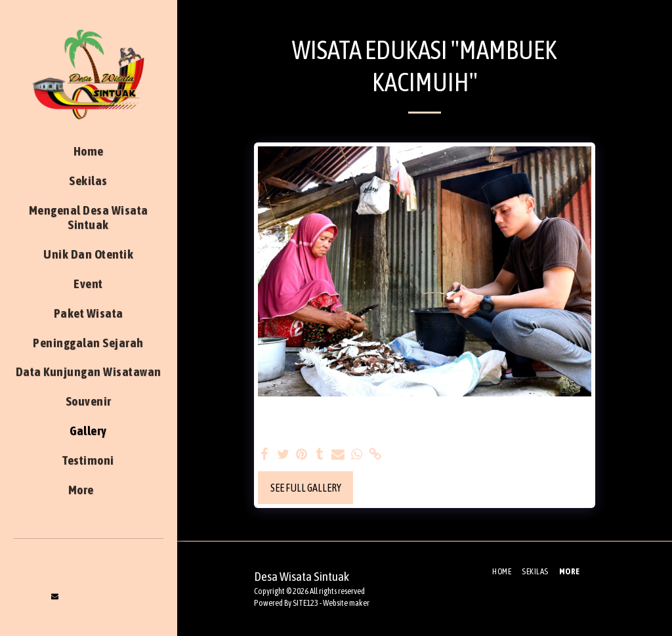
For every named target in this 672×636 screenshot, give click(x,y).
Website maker (346, 603)
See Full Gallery (306, 488)
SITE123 (305, 603)
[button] (55, 597)
